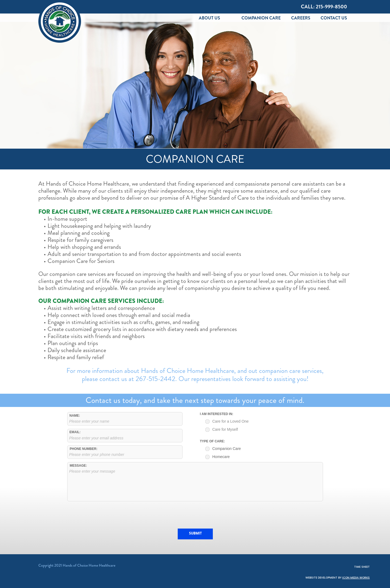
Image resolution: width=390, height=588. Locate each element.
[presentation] (195, 515)
